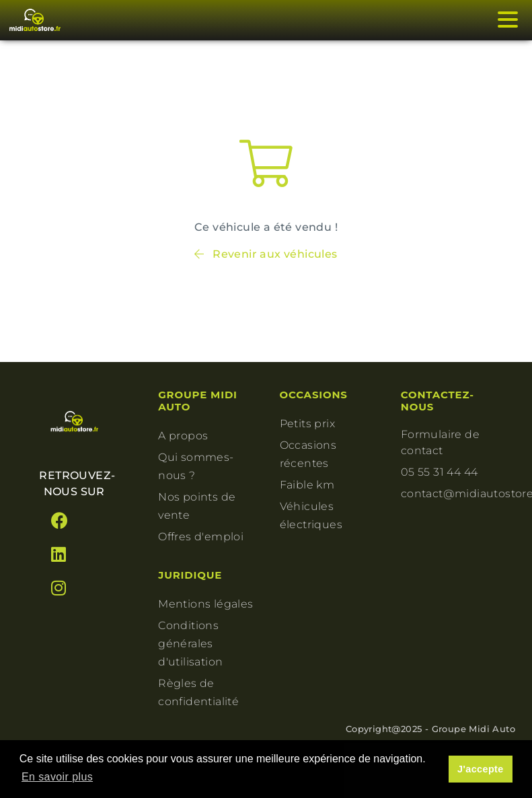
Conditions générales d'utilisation (190, 644)
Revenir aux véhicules (266, 254)
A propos (183, 436)
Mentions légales (205, 604)
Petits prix (307, 424)
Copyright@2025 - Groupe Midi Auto (430, 729)
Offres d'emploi (201, 537)
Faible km (307, 485)
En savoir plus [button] (57, 777)
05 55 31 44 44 (440, 472)
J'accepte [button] (481, 769)
